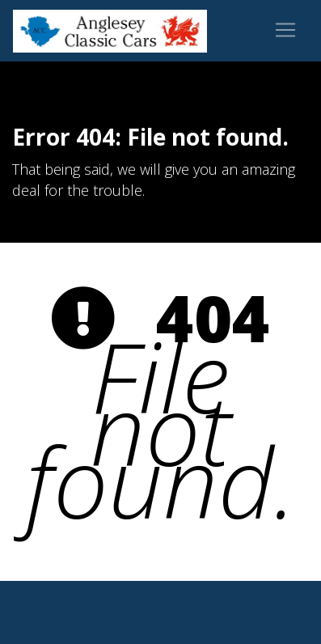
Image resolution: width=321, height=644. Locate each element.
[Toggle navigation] (285, 30)
